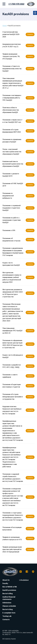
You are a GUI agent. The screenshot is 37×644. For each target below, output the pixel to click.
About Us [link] (6, 580)
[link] (31, 4)
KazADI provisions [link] (9, 590)
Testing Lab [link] (7, 616)
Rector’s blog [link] (8, 609)
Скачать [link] (30, 34)
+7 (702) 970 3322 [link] (16, 4)
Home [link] (5, 26)
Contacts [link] (6, 620)
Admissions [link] (7, 603)
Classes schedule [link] (9, 606)
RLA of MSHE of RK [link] (10, 587)
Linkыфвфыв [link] (24, 580)
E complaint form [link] (9, 613)
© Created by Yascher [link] (9, 639)
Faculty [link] (5, 583)
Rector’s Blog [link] (8, 594)
